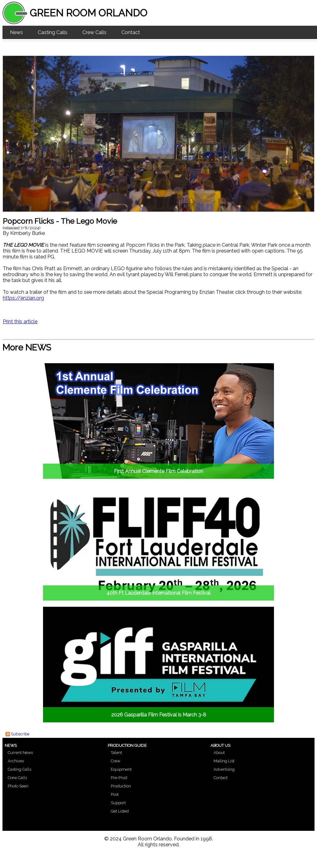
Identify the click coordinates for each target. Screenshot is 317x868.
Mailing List (224, 761)
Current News (20, 753)
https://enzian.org (23, 298)
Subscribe (20, 734)
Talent (116, 753)
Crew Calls (94, 32)
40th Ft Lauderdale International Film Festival (158, 593)
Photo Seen (18, 786)
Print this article (20, 322)
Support (118, 803)
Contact (131, 32)
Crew (115, 761)
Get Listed (120, 811)
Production (121, 786)
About (219, 753)
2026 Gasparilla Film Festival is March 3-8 (159, 715)
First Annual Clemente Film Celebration (158, 471)
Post (115, 794)
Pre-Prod (119, 778)
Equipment (121, 769)
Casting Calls (53, 32)
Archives (16, 761)
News (16, 32)
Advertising (224, 769)
